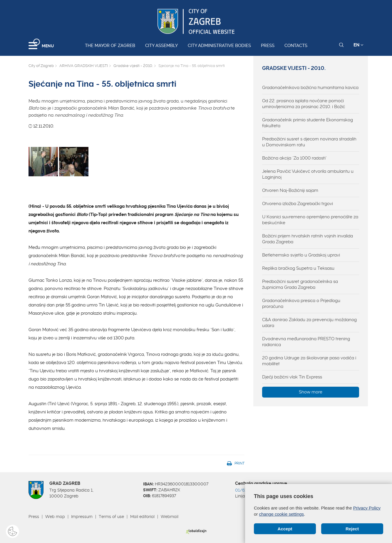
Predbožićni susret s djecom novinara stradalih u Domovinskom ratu (309, 142)
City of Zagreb (41, 66)
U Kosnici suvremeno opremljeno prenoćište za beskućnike (310, 220)
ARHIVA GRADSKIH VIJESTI (84, 66)
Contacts (296, 46)
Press (268, 46)
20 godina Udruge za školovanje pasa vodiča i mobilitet (309, 361)
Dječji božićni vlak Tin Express (292, 377)
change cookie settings (282, 514)
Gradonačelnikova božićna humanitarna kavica (310, 88)
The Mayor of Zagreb (110, 46)
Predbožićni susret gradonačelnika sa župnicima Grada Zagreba (300, 284)
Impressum (82, 517)
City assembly (161, 46)
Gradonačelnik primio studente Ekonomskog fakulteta (308, 123)
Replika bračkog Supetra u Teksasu (298, 268)
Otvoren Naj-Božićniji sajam (290, 190)
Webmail (170, 517)
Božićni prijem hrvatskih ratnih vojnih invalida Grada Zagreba (308, 239)
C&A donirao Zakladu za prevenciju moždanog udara (309, 323)
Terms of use (111, 517)
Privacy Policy (367, 508)
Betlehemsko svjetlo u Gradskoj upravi (301, 255)
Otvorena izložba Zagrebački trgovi (298, 204)
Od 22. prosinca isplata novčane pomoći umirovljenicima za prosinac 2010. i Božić (304, 104)
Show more (311, 392)
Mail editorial (142, 517)
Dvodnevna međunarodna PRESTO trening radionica (306, 342)
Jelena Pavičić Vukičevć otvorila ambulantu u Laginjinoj (308, 174)
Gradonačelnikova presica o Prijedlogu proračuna (301, 304)
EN (359, 45)
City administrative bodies (219, 46)
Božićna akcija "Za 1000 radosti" (294, 158)
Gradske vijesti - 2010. (133, 66)
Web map (55, 517)
